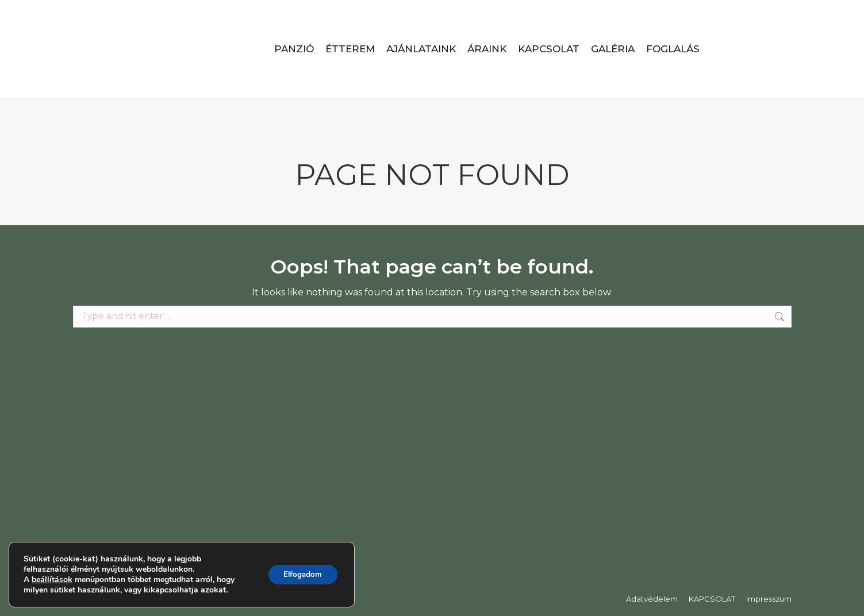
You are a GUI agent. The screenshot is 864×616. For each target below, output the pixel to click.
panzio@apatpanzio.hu (206, 12)
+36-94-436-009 (114, 12)
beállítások (52, 580)
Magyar (719, 12)
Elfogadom (300, 574)
